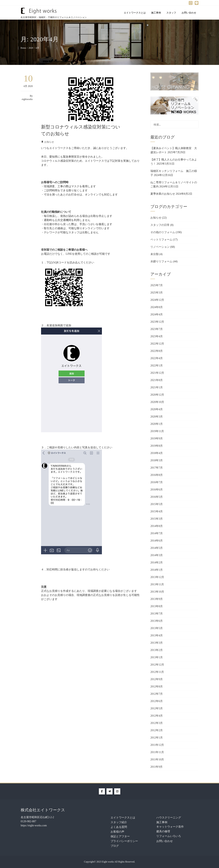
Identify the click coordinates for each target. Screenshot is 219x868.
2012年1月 (157, 738)
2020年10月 (157, 402)
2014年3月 (157, 555)
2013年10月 (157, 592)
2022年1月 (157, 366)
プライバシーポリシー (124, 841)
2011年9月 (156, 767)
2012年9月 (157, 679)
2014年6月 (157, 541)
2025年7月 (157, 285)
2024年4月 (157, 314)
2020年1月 (157, 424)
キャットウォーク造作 (170, 827)
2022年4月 (157, 358)
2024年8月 (157, 307)
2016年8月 (157, 475)
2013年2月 (157, 650)
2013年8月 (157, 606)
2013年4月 (157, 635)
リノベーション (160, 247)
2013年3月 (157, 643)
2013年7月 (157, 614)
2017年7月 (157, 468)
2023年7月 (157, 329)
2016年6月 (157, 490)
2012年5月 (157, 708)
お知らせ (49, 142)
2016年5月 (157, 497)
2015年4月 (157, 511)
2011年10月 (157, 759)
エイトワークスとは (135, 13)
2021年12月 (157, 373)
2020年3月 (157, 417)
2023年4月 (157, 336)
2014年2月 (157, 563)
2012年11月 (157, 672)
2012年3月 (157, 723)
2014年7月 (157, 533)
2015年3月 (157, 519)
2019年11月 (157, 431)
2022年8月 (157, 351)
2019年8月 (157, 446)
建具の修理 (163, 831)
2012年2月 (157, 730)
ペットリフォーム (161, 240)
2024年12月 (157, 300)
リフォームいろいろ (169, 836)
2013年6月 (157, 621)
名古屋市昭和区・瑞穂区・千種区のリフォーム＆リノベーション (54, 17)
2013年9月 (157, 599)
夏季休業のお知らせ (163, 194)
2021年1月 (157, 387)
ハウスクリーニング (169, 818)
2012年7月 (157, 694)
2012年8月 (157, 687)
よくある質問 (119, 827)
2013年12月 (157, 577)
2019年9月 (157, 438)
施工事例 (156, 13)
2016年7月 (157, 482)
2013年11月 (157, 584)
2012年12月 (157, 665)
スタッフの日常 (160, 225)
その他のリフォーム (163, 232)
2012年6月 (157, 701)
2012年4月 (157, 716)
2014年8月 (157, 526)
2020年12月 (157, 395)
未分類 (155, 254)
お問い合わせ (189, 13)
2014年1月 (157, 570)
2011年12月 (157, 745)
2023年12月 (157, 322)
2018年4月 (157, 453)
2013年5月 (157, 628)
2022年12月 (157, 344)
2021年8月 (157, 380)
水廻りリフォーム (161, 261)
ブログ (115, 846)
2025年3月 (157, 293)
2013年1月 (157, 657)
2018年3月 (157, 460)
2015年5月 (157, 504)
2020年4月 (157, 409)
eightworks (27, 99)
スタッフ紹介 (119, 822)
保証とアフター (120, 836)
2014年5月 (157, 548)
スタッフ (171, 13)
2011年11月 (157, 752)
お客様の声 (117, 832)
